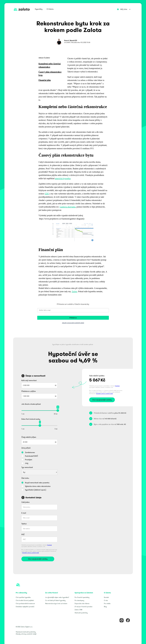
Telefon (24, 524)
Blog (105, 607)
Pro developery (79, 600)
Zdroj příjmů (26, 448)
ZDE (47, 194)
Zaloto (74, 291)
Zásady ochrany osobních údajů (26, 634)
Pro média (107, 604)
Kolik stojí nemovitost (29, 380)
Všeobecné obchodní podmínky (26, 632)
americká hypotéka (63, 178)
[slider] (58, 410)
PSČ (23, 534)
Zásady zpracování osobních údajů (73, 323)
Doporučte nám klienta (82, 604)
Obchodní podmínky (81, 613)
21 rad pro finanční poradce (83, 607)
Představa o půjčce (29, 391)
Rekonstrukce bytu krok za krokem (56, 604)
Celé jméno (25, 502)
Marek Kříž (73, 40)
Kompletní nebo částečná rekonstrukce (50, 65)
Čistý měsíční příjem (29, 437)
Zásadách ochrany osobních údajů (31, 553)
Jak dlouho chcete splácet (31, 404)
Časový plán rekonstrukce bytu (50, 74)
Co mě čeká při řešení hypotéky (55, 600)
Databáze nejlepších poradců (25, 607)
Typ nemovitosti (27, 467)
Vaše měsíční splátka (97, 376)
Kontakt (106, 597)
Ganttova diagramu (68, 207)
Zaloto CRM (78, 610)
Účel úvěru (25, 478)
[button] (39, 9)
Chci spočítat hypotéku (23, 597)
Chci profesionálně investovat (25, 604)
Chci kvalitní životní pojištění (25, 600)
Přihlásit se (73, 318)
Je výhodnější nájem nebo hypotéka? (57, 597)
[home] (22, 9)
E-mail (24, 513)
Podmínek (49, 545)
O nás (106, 600)
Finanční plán (45, 80)
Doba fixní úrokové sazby (31, 419)
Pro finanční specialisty (82, 597)
